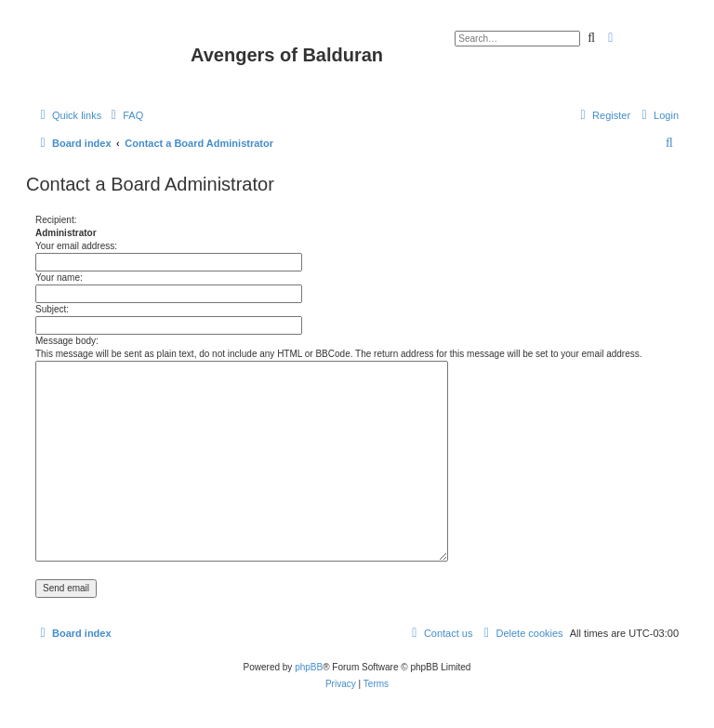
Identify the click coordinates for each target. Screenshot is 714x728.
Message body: (67, 341)
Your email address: (76, 246)
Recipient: (56, 220)
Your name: (59, 278)
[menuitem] (125, 115)
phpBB (309, 667)
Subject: (52, 309)
